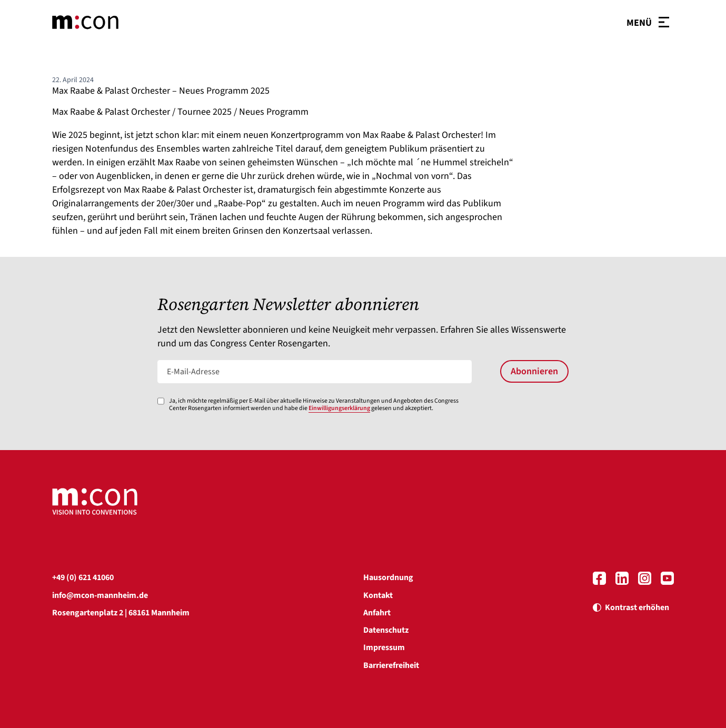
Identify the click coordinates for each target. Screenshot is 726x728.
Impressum (384, 647)
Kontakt (378, 595)
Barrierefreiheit (391, 665)
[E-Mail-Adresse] (315, 372)
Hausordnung (388, 577)
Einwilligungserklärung (339, 408)
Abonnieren (534, 371)
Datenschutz (386, 630)
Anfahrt (377, 613)
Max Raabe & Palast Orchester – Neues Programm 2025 (161, 91)
